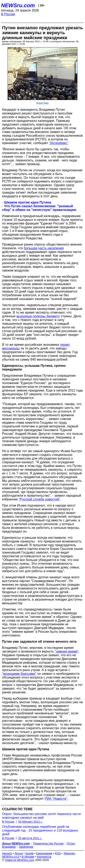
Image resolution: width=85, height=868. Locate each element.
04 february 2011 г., (31, 822)
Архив (29, 853)
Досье (19, 853)
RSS (58, 853)
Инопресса (44, 857)
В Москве (28, 857)
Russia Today (42, 103)
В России (8, 14)
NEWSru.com (18, 5)
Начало (7, 853)
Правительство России (48, 843)
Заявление (26, 847)
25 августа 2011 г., (30, 838)
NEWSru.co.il (11, 857)
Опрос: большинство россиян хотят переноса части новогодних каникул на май (41, 816)
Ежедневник (44, 853)
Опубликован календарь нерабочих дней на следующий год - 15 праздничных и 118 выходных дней (40, 830)
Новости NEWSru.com (20, 860)
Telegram (69, 853)
